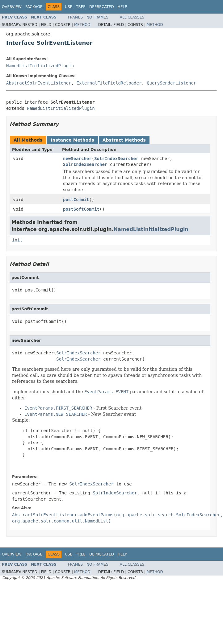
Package (34, 7)
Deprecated (102, 7)
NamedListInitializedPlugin (40, 66)
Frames (76, 17)
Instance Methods (72, 140)
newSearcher (77, 159)
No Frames (97, 17)
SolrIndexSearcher (116, 159)
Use (69, 7)
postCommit (76, 200)
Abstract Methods (124, 140)
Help (122, 7)
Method (82, 25)
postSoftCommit (81, 209)
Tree (81, 7)
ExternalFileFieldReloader (109, 83)
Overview (12, 7)
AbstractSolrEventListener (39, 83)
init (17, 240)
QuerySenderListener (171, 83)
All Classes (132, 17)
